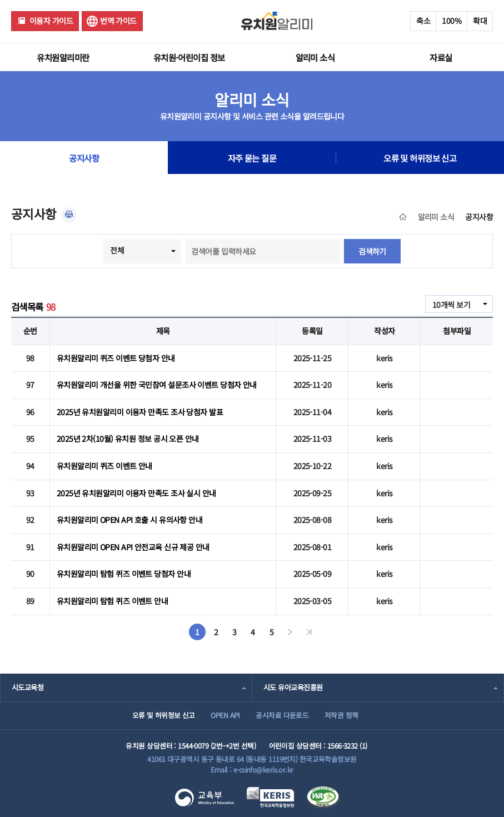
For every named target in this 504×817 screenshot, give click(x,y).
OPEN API (225, 715)
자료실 (441, 57)
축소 (423, 21)
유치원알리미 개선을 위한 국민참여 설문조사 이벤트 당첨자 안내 (157, 385)
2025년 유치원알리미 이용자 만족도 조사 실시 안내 (136, 493)
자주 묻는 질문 (252, 158)
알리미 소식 (315, 57)
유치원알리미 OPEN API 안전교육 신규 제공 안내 (133, 547)
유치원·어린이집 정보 (189, 57)
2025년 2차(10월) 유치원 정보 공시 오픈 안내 (128, 439)
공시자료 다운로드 (282, 715)
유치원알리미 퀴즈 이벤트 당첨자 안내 (116, 358)
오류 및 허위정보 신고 (420, 158)
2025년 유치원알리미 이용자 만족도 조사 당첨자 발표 (140, 412)
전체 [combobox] (117, 250)
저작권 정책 (341, 715)
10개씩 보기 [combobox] (451, 305)
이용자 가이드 (51, 21)
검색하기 (372, 251)
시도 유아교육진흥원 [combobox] (293, 687)
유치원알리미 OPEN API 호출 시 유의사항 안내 (129, 520)
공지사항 (84, 158)
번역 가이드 (118, 21)
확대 (480, 21)
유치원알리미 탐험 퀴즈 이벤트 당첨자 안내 (124, 574)
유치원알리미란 (63, 57)
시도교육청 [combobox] (28, 687)
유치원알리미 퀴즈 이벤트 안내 (104, 466)
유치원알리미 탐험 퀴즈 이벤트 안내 (112, 601)
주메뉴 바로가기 (0, 0)
